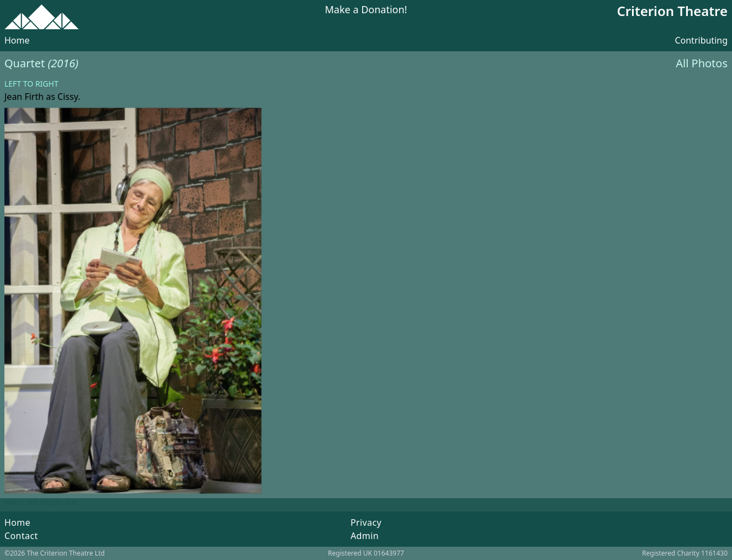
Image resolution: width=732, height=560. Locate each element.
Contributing (701, 40)
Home (17, 40)
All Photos (702, 63)
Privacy (366, 522)
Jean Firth (24, 97)
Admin (365, 536)
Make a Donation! (366, 10)
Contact (21, 536)
